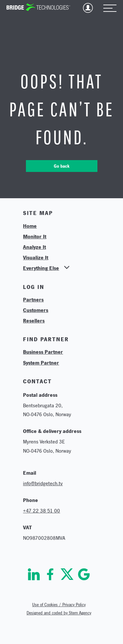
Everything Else (41, 268)
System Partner (41, 363)
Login (88, 8)
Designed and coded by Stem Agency (59, 613)
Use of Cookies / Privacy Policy (59, 605)
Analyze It (34, 247)
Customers (36, 310)
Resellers (34, 321)
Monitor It (35, 236)
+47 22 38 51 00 (41, 511)
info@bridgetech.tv (43, 483)
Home (30, 226)
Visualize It (36, 257)
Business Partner (43, 352)
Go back (62, 166)
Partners (33, 299)
